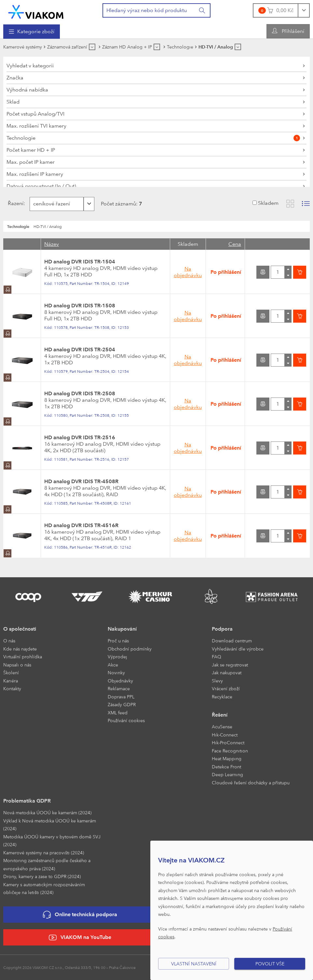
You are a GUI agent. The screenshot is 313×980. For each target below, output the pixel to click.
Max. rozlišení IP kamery (35, 174)
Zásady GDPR (122, 704)
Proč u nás (118, 641)
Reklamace (119, 688)
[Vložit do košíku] (300, 272)
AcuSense (222, 727)
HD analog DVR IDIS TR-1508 (80, 306)
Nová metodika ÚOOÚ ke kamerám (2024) (47, 812)
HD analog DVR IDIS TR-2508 (80, 393)
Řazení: (15, 203)
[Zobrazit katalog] (290, 204)
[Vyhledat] (202, 10)
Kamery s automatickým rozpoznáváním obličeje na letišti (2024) (44, 889)
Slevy (217, 681)
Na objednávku (188, 272)
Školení (11, 672)
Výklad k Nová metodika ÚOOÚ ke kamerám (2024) (50, 825)
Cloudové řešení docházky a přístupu (251, 783)
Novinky (116, 672)
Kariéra (11, 681)
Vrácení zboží (226, 688)
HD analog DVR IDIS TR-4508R (81, 481)
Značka (15, 78)
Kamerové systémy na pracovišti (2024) (44, 853)
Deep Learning (227, 774)
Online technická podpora (80, 915)
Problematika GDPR (27, 801)
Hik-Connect (225, 735)
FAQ (217, 657)
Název (52, 244)
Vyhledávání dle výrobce (238, 649)
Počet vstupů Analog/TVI (35, 114)
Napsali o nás (17, 665)
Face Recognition (230, 751)
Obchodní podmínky (130, 649)
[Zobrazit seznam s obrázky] (306, 204)
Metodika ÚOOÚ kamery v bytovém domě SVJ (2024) (52, 841)
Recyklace (222, 697)
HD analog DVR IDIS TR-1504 (80, 262)
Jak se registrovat (230, 665)
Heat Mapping (227, 758)
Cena (235, 244)
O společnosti (20, 629)
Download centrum (232, 641)
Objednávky (120, 681)
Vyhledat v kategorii (30, 66)
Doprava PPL (121, 697)
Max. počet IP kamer (31, 162)
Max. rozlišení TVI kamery (36, 126)
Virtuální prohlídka (23, 657)
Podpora (222, 629)
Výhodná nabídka (27, 90)
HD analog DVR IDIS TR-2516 (80, 437)
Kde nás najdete (20, 649)
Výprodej (117, 657)
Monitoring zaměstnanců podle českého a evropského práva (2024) (47, 864)
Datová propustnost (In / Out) (41, 186)
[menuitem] (32, 32)
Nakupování (122, 629)
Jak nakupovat (227, 672)
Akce (113, 665)
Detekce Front (226, 767)
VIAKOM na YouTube (80, 938)
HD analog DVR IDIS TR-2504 (80, 350)
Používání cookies (126, 720)
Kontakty (12, 688)
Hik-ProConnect (228, 742)
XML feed (118, 713)
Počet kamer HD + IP (31, 150)
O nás (9, 641)
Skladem (268, 203)
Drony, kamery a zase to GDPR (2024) (42, 876)
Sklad (13, 102)
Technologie (153, 138)
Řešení (220, 715)
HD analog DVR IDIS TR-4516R (81, 525)
